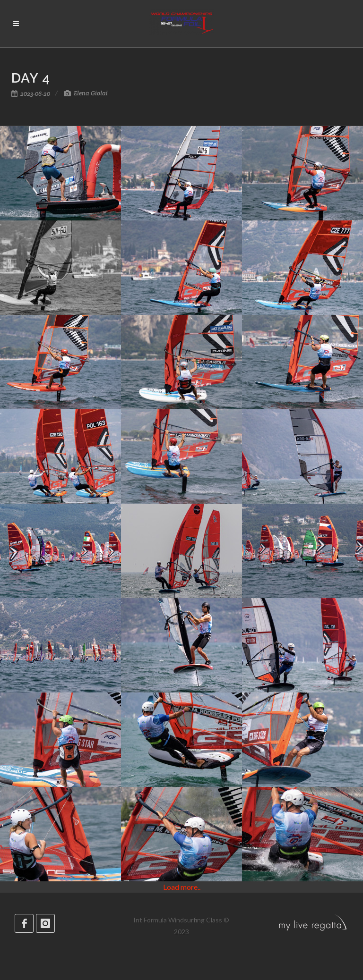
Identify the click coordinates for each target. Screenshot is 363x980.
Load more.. (182, 887)
